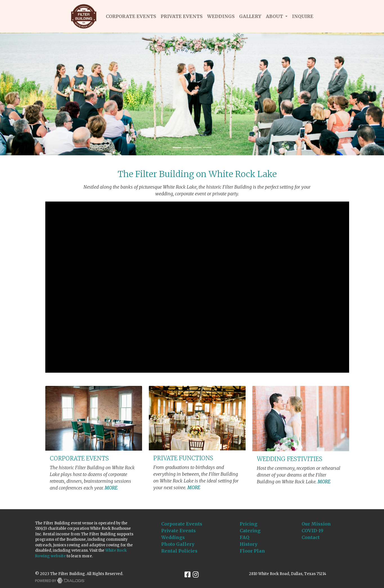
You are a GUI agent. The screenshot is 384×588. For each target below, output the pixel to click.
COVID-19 (312, 531)
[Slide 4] (207, 148)
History (249, 544)
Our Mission (316, 524)
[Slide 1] (177, 148)
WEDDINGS (221, 16)
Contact (311, 537)
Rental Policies (179, 551)
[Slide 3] (197, 148)
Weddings (173, 537)
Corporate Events (182, 524)
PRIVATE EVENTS (182, 16)
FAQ (244, 537)
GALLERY (250, 16)
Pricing (249, 524)
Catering (250, 531)
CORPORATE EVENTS (131, 16)
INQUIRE (303, 16)
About (275, 16)
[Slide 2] (187, 148)
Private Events (178, 531)
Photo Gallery (178, 544)
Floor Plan (252, 551)
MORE (111, 488)
